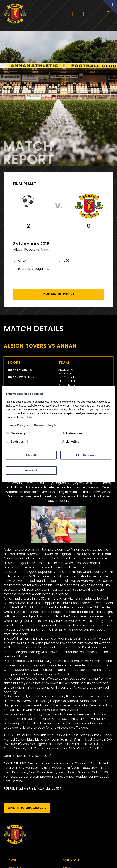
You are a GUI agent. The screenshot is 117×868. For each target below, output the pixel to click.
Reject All (31, 471)
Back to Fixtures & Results (27, 809)
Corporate (71, 861)
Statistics (15, 442)
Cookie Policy (45, 425)
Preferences (72, 433)
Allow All (31, 455)
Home (13, 861)
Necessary (16, 433)
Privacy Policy (17, 425)
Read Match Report (59, 295)
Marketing (70, 442)
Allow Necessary (86, 455)
